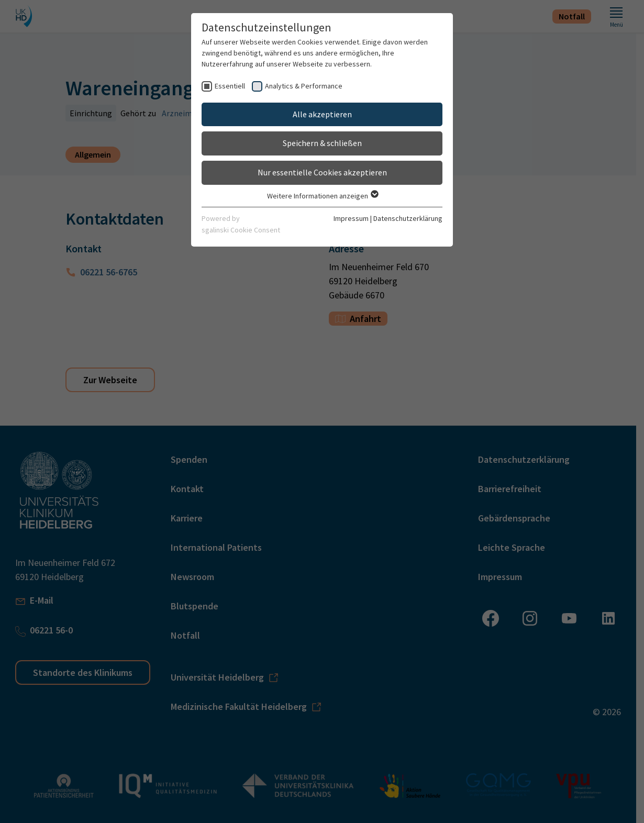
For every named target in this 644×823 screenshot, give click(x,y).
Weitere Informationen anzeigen (322, 196)
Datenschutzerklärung (408, 218)
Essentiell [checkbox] (230, 86)
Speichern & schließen (322, 143)
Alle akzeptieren (322, 114)
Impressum (351, 218)
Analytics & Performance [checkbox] (304, 86)
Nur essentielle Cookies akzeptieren (322, 172)
